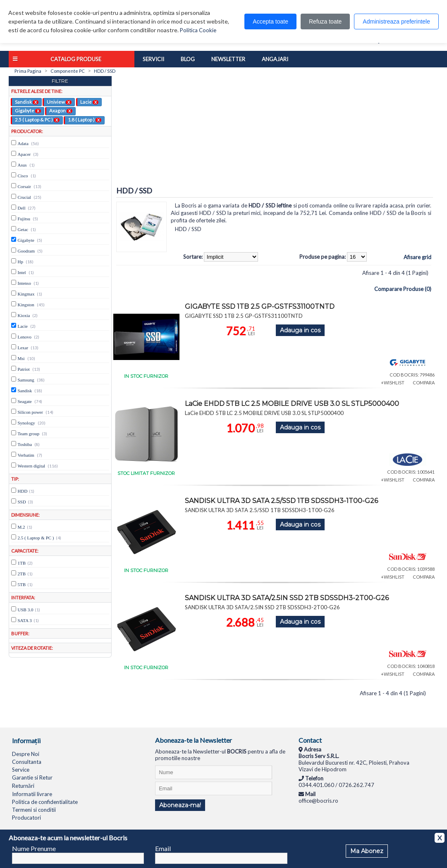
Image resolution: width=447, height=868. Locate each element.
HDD (23, 491)
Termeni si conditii (34, 810)
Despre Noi (26, 754)
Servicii (153, 59)
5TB (22, 584)
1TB (22, 563)
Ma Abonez (367, 851)
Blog (188, 59)
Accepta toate (270, 21)
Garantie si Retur (32, 777)
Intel (22, 272)
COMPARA (424, 383)
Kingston (26, 305)
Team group (29, 434)
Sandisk (27, 102)
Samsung (26, 380)
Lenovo (25, 337)
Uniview (59, 102)
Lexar (23, 348)
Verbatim (26, 455)
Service (21, 770)
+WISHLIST (393, 383)
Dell (22, 208)
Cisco (23, 176)
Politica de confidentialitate (45, 802)
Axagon (61, 110)
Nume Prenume (34, 848)
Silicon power (30, 412)
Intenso (24, 283)
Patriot (24, 369)
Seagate (25, 401)
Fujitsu (24, 219)
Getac (23, 229)
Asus (22, 165)
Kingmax (26, 294)
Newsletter (228, 59)
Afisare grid (417, 257)
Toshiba (25, 444)
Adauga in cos (300, 330)
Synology (26, 423)
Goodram (26, 251)
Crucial (24, 197)
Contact (310, 740)
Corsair (24, 186)
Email (163, 848)
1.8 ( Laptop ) (85, 119)
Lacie (89, 102)
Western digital (32, 466)
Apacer (24, 154)
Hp (20, 262)
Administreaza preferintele (396, 21)
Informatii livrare (32, 794)
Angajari (275, 59)
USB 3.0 (26, 610)
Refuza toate (325, 21)
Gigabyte (28, 110)
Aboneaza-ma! (180, 805)
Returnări (23, 786)
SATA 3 (25, 620)
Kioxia (24, 315)
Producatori (26, 818)
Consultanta (27, 762)
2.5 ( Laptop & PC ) (37, 119)
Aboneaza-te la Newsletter (194, 740)
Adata (23, 143)
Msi (21, 358)
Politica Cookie (198, 30)
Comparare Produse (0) (403, 289)
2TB (22, 574)
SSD (22, 502)
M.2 (22, 527)
